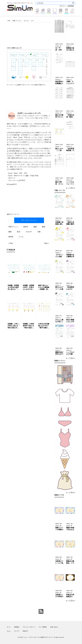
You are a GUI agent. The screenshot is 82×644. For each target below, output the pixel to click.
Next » (47, 243)
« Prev (11, 243)
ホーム (9, 627)
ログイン (63, 6)
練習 (10, 232)
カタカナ (29, 232)
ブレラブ (17, 631)
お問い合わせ (54, 627)
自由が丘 (25, 631)
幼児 (19, 232)
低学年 (26, 227)
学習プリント (13, 227)
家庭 (35, 227)
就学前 (11, 237)
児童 (39, 232)
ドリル (21, 237)
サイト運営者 (43, 627)
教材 (44, 227)
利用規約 (17, 627)
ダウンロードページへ (29, 220)
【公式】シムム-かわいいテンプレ (29, 113)
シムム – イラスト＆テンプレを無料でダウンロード (38, 637)
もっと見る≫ (70, 188)
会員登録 (71, 6)
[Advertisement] (43, 34)
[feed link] (41, 611)
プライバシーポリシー (29, 627)
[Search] (73, 3)
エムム (9, 631)
